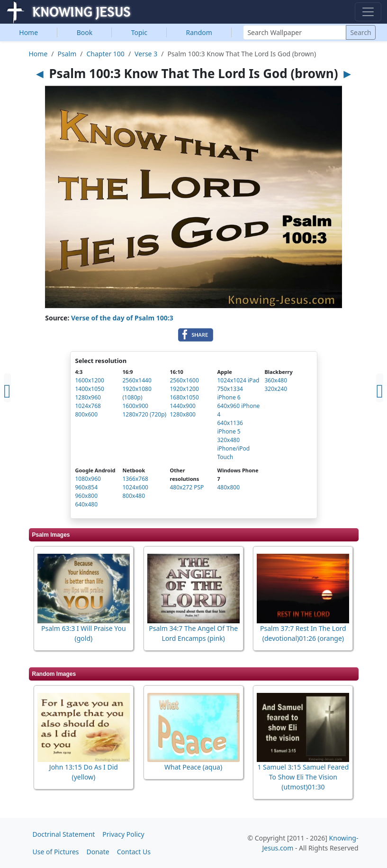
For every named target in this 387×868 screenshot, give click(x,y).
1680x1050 (184, 397)
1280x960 (88, 397)
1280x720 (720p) (145, 414)
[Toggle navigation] (368, 12)
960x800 (87, 496)
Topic (139, 32)
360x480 (276, 380)
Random (199, 32)
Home (28, 32)
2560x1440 (137, 380)
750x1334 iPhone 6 (230, 393)
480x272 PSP (187, 487)
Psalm (67, 54)
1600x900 (135, 406)
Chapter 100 (106, 54)
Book (85, 32)
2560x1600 (184, 380)
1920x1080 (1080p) (137, 393)
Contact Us (134, 852)
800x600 (87, 414)
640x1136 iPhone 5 (230, 427)
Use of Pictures (56, 852)
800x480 (134, 496)
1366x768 (135, 479)
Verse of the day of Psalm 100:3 (122, 318)
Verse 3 (146, 54)
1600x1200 (90, 380)
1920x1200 (184, 389)
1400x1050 (90, 389)
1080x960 (88, 479)
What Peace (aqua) (193, 767)
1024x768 (88, 406)
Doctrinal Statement (64, 834)
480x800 (229, 487)
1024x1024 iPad (238, 380)
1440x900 (183, 406)
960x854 (87, 487)
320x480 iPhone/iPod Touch (234, 448)
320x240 (276, 389)
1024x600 (135, 487)
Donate (98, 852)
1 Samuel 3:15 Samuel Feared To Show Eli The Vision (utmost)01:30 (303, 777)
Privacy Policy (123, 834)
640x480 (87, 504)
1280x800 (183, 414)
